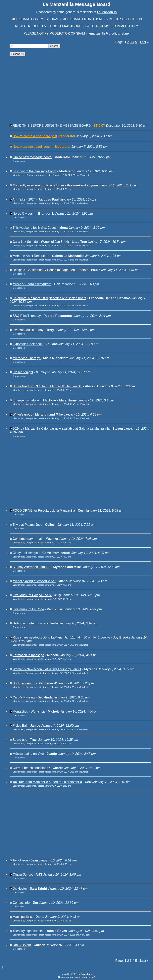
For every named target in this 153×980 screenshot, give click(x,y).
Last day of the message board (34, 171)
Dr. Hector (20, 889)
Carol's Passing (24, 697)
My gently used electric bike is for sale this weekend (49, 185)
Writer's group (22, 414)
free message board (84, 977)
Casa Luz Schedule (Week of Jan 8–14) (41, 242)
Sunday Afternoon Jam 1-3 (31, 567)
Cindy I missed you (26, 553)
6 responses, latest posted (52, 306)
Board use (20, 740)
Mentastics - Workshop (29, 711)
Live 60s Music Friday (28, 330)
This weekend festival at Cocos (35, 228)
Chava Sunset (23, 874)
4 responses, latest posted (52, 935)
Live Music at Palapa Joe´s (32, 595)
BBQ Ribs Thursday (27, 316)
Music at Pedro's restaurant (32, 284)
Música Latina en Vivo (28, 754)
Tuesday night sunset (28, 931)
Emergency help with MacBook (35, 400)
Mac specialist (23, 917)
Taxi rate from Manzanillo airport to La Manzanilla (47, 782)
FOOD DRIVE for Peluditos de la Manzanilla (44, 511)
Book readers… (24, 683)
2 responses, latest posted (52, 203)
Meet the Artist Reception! (31, 256)
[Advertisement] (80, 92)
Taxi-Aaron (20, 860)
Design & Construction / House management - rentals (50, 270)
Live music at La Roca (28, 609)
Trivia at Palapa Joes (27, 525)
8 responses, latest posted (52, 246)
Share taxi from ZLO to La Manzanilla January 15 (47, 386)
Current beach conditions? (31, 768)
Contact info (21, 903)
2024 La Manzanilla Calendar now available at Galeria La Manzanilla (61, 429)
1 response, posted (48, 189)
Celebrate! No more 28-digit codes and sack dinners (49, 298)
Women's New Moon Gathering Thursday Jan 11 (47, 669)
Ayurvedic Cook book (28, 344)
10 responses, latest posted (52, 175)
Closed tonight (23, 372)
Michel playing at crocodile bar (34, 581)
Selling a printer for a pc (29, 623)
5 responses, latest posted (52, 260)
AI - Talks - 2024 (24, 199)
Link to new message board (32, 157)
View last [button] (85, 175)
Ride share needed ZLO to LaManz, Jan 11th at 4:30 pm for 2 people (61, 637)
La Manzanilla (107, 12)
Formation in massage (28, 655)
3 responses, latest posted (52, 231)
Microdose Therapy (27, 358)
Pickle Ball (20, 726)
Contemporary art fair (28, 539)
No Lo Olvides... (24, 214)
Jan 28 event (22, 945)
